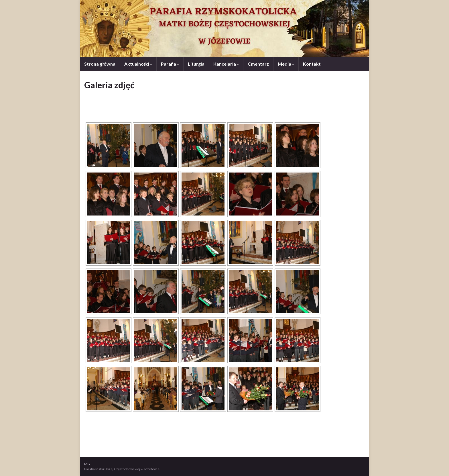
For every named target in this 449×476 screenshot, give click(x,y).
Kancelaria (226, 64)
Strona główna (100, 64)
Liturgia (196, 64)
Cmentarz (258, 64)
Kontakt (312, 64)
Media (286, 64)
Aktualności (138, 64)
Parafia (170, 64)
